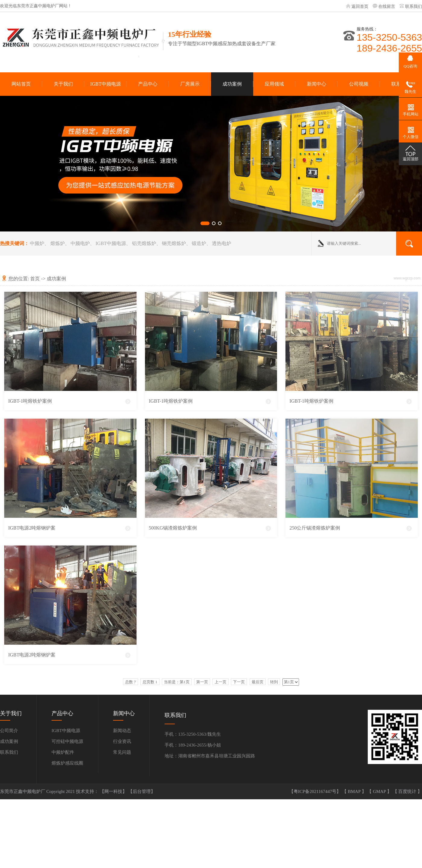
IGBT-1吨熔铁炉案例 (30, 401)
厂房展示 (190, 84)
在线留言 (387, 6)
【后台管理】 (142, 791)
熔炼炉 (58, 243)
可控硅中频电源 (67, 741)
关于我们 (63, 84)
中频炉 (37, 243)
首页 (35, 279)
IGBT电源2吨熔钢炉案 (32, 528)
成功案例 (232, 84)
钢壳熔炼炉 (174, 243)
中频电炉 (80, 243)
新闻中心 (316, 84)
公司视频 (359, 84)
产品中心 (148, 84)
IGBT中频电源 (105, 84)
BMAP (355, 791)
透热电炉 (222, 243)
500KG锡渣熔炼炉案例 (173, 528)
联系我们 (414, 6)
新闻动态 (122, 731)
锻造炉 (199, 243)
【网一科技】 (114, 791)
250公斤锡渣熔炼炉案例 (315, 528)
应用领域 (274, 84)
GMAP (380, 791)
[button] (205, 223)
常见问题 (122, 752)
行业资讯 (122, 741)
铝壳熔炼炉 (144, 243)
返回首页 (360, 6)
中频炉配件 (63, 752)
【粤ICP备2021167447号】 (316, 791)
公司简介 (9, 731)
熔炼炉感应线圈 (67, 763)
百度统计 (408, 791)
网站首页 (21, 84)
